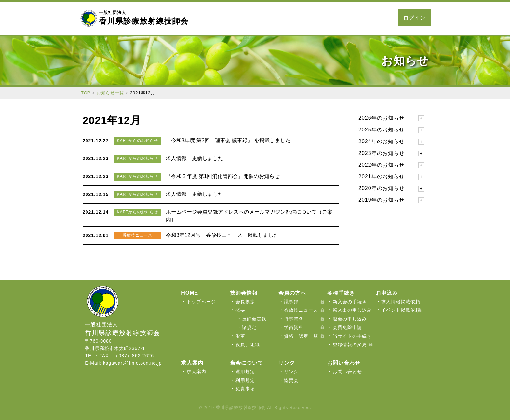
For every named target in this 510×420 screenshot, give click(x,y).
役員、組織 (248, 345)
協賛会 (291, 380)
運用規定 (245, 372)
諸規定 (249, 327)
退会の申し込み (350, 319)
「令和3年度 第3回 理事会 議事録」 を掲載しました (228, 140)
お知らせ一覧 (110, 93)
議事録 (291, 302)
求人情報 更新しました (195, 158)
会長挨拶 (245, 302)
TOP (86, 93)
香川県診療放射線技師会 (144, 18)
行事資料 (294, 319)
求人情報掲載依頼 (401, 302)
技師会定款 (254, 319)
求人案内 (340, 18)
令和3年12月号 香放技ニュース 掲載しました (222, 235)
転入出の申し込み (352, 310)
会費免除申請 (347, 327)
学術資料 (294, 327)
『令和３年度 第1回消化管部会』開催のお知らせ (223, 176)
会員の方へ (250, 18)
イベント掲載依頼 (401, 310)
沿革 (240, 336)
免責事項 (245, 389)
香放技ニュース (301, 310)
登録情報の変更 (350, 345)
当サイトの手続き (352, 336)
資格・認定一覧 (301, 336)
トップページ (201, 302)
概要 (240, 310)
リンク (291, 372)
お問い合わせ (372, 18)
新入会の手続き (350, 302)
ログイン (414, 18)
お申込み (312, 18)
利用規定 (245, 380)
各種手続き (282, 18)
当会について (215, 18)
